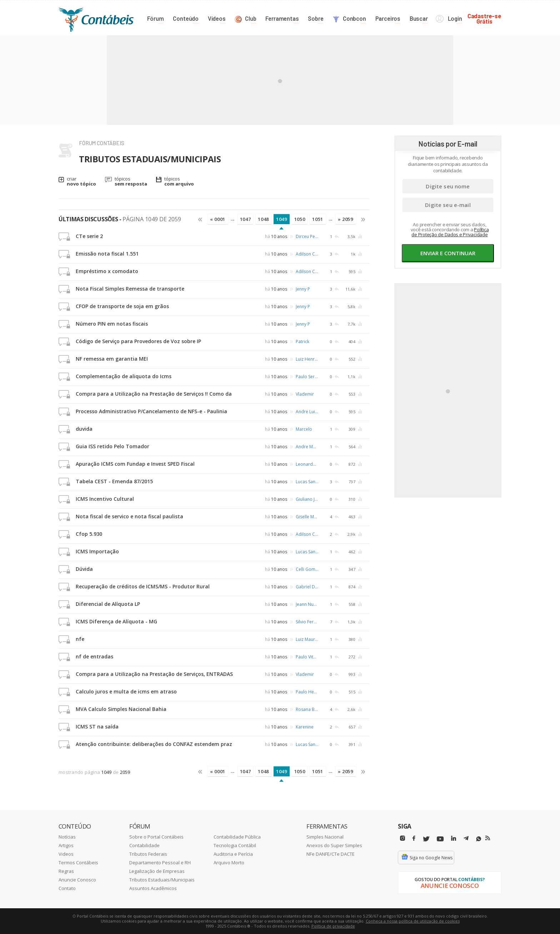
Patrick (302, 342)
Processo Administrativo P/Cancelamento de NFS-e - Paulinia (151, 411)
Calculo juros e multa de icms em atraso (126, 691)
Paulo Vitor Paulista (307, 657)
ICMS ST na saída (97, 727)
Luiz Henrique (307, 359)
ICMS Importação (97, 551)
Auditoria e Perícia (233, 854)
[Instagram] (402, 838)
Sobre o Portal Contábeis (156, 837)
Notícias (67, 837)
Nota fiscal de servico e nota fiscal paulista (129, 516)
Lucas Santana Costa (307, 482)
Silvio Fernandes (307, 622)
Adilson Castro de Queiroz (307, 254)
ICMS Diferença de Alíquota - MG (116, 621)
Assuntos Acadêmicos (153, 888)
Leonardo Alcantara (307, 464)
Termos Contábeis (78, 863)
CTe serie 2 (89, 236)
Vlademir (305, 394)
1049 (282, 219)
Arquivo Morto (229, 863)
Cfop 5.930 (89, 534)
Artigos (66, 845)
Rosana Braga (307, 709)
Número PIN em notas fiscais (112, 324)
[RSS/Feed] (488, 838)
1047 (246, 219)
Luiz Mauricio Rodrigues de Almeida (307, 639)
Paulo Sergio (307, 377)
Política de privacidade (333, 926)
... (233, 219)
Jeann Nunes (307, 604)
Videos (66, 854)
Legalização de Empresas (157, 871)
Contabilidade (144, 845)
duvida (84, 429)
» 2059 (346, 219)
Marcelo (304, 429)
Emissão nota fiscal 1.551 (107, 254)
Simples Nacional (325, 837)
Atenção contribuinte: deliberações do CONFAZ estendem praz (154, 744)
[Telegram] (466, 839)
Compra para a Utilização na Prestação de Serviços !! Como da (154, 394)
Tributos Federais (148, 854)
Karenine (305, 727)
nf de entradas (94, 656)
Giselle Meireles (307, 517)
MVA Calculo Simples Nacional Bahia (121, 709)
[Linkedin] (454, 838)
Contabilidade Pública (237, 837)
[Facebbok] (414, 838)
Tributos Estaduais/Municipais (162, 880)
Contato (67, 888)
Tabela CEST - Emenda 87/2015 (114, 481)
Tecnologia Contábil (235, 845)
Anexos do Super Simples (334, 845)
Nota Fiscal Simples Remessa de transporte (130, 289)
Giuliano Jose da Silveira (307, 499)
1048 (263, 219)
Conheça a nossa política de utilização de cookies (413, 921)
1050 (300, 219)
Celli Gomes (307, 569)
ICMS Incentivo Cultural (105, 499)
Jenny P (303, 289)
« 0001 (218, 219)
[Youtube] (440, 839)
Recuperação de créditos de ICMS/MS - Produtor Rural (143, 586)
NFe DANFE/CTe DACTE (331, 854)
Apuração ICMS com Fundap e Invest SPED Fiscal (135, 464)
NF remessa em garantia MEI (112, 359)
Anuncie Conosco (77, 880)
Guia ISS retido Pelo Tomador (112, 446)
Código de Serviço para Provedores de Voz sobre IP (138, 341)
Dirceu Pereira (307, 236)
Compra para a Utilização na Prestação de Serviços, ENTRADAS (154, 674)
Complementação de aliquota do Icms (124, 376)
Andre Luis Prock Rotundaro (307, 412)
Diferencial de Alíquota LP (108, 604)
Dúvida (84, 569)
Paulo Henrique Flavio (307, 692)
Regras (66, 871)
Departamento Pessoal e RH (160, 863)
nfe (80, 639)
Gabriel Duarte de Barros (307, 587)
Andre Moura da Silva (307, 447)
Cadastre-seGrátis (484, 18)
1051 (318, 219)
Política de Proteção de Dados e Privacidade (450, 232)
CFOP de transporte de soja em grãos (122, 306)
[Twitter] (426, 839)
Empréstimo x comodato (107, 271)
